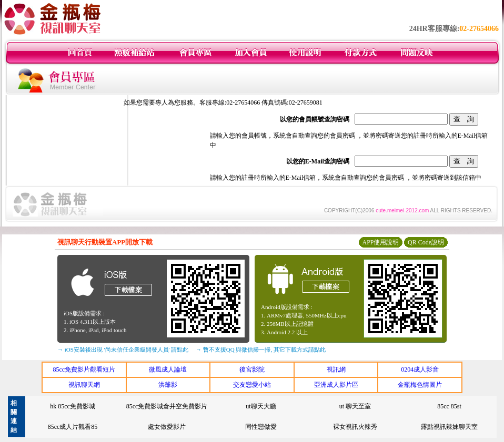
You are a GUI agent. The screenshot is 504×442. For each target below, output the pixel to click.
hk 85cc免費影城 (73, 406)
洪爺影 (168, 385)
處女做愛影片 (167, 427)
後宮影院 (252, 369)
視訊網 (336, 369)
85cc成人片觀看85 (73, 427)
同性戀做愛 (261, 427)
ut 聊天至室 (355, 406)
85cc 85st (449, 406)
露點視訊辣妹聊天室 (449, 427)
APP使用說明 (380, 242)
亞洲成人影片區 (336, 385)
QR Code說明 (426, 242)
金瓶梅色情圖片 (420, 385)
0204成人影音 (420, 369)
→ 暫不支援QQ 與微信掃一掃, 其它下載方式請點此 (261, 350)
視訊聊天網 (84, 385)
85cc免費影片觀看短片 (84, 369)
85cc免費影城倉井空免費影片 (167, 406)
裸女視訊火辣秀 (355, 427)
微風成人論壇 (168, 369)
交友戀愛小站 (252, 385)
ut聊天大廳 (261, 406)
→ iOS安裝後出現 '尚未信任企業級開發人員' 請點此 (123, 350)
